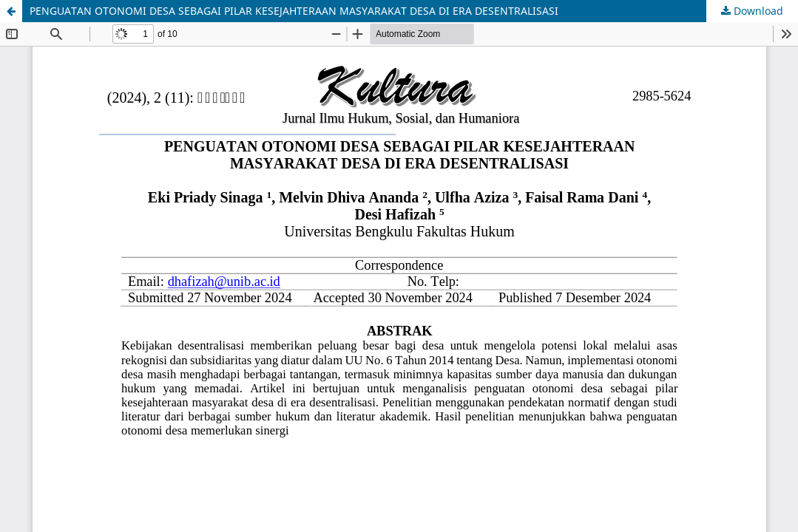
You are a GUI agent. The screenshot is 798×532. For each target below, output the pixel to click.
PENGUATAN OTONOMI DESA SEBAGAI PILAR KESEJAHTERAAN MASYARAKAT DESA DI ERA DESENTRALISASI (294, 11)
